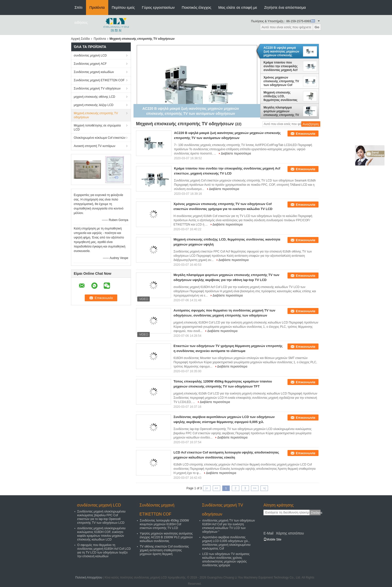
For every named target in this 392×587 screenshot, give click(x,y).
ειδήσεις (81, 22)
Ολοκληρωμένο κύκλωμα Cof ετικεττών (100, 138)
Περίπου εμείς (123, 7)
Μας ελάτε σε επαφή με (238, 7)
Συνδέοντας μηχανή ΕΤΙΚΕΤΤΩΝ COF (99, 80)
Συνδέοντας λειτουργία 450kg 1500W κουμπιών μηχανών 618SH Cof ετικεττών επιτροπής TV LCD (164, 524)
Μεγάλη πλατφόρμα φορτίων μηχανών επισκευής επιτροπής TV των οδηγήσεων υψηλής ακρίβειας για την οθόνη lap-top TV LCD (281, 111)
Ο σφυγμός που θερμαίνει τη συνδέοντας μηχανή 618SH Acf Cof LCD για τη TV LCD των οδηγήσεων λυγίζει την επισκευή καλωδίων (104, 551)
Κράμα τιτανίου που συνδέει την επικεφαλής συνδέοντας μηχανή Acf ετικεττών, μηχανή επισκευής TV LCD (280, 66)
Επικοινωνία (305, 134)
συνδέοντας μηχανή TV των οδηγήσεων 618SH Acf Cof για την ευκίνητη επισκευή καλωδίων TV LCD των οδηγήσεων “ (229, 526)
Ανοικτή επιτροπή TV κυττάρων (94, 146)
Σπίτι (78, 7)
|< (207, 488)
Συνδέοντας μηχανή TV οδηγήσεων (97, 88)
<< (216, 488)
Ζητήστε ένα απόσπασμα (285, 7)
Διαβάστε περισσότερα (236, 153)
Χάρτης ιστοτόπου (290, 533)
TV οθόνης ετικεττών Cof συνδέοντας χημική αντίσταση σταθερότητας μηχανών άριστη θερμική (164, 550)
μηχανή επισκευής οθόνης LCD (94, 97)
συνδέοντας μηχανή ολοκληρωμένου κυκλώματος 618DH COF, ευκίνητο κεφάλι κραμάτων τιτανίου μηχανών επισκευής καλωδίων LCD (101, 534)
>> (255, 488)
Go (317, 27)
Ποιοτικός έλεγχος (196, 7)
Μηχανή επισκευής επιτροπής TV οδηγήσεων (96, 115)
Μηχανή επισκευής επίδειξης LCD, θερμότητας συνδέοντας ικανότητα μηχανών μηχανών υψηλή (280, 96)
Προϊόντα (97, 7)
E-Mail (268, 533)
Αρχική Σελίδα (80, 39)
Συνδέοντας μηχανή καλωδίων (94, 72)
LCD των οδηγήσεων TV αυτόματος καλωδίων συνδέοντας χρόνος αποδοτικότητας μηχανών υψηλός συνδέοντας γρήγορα (226, 560)
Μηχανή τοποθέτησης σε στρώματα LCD (97, 127)
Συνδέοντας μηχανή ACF (90, 64)
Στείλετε (316, 513)
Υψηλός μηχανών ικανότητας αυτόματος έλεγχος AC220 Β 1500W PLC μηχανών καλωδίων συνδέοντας (166, 537)
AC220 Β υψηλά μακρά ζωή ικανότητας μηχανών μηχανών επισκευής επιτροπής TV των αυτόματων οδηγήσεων (281, 51)
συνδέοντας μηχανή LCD (90, 55)
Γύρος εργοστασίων (158, 7)
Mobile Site (272, 539)
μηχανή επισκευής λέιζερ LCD (94, 105)
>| (264, 488)
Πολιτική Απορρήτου (89, 577)
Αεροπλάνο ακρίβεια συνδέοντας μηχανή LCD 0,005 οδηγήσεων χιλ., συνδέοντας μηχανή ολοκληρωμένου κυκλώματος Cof (226, 543)
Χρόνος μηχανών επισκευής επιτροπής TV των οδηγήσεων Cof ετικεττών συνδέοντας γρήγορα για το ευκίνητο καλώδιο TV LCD (281, 81)
